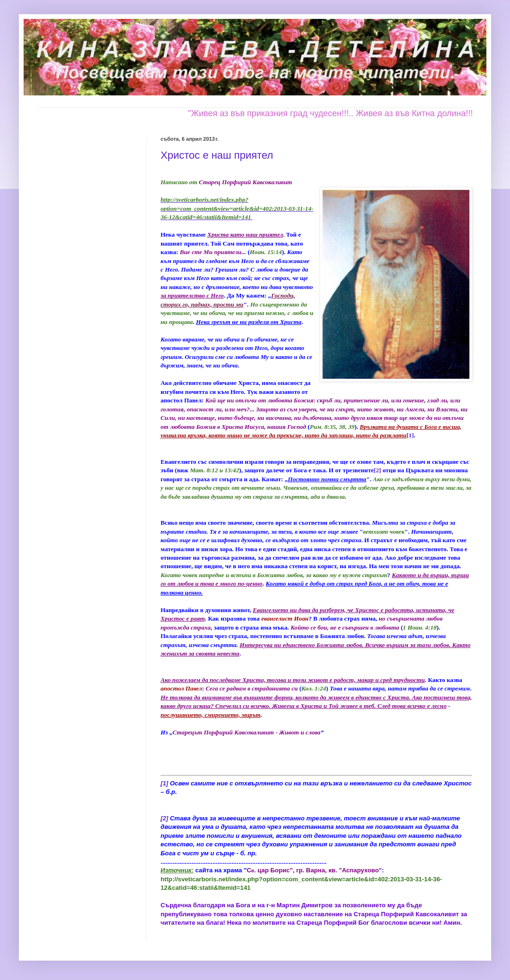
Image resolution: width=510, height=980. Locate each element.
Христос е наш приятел (217, 155)
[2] (378, 470)
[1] (410, 435)
